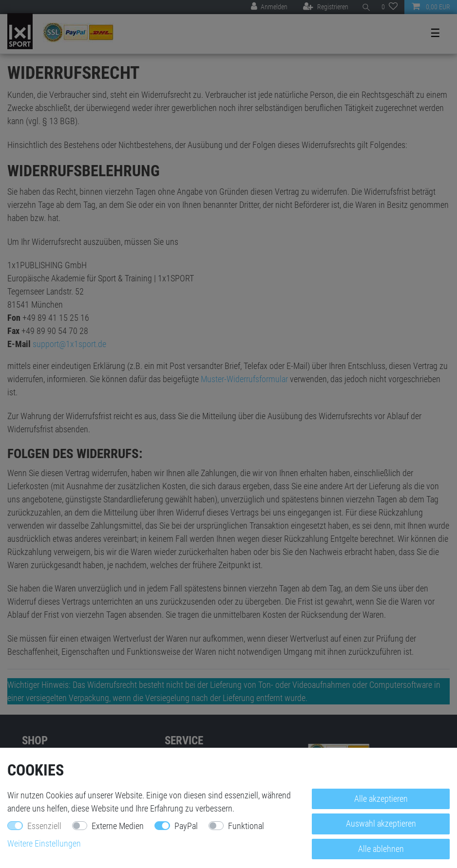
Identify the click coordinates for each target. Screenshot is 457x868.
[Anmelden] (269, 7)
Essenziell (44, 826)
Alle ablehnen (381, 849)
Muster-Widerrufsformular (244, 379)
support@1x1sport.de (69, 344)
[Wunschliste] (390, 7)
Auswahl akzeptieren (381, 823)
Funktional (246, 826)
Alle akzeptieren (381, 799)
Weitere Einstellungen (44, 843)
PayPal (186, 826)
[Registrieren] (326, 7)
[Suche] (365, 7)
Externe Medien (118, 826)
